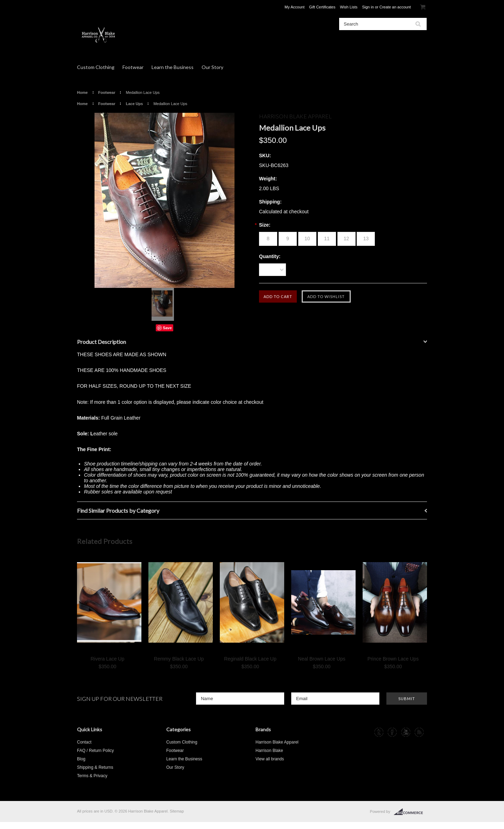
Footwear (133, 67)
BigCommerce (410, 812)
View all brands (270, 759)
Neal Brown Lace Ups (321, 659)
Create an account (395, 7)
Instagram (366, 732)
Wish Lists (349, 7)
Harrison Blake (269, 751)
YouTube (406, 732)
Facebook (392, 732)
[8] (268, 239)
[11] (327, 239)
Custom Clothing (96, 67)
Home (82, 92)
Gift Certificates (322, 7)
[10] (307, 239)
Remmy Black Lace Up (179, 659)
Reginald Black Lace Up (250, 659)
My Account (295, 7)
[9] (288, 239)
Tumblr (379, 732)
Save (167, 328)
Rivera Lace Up (108, 659)
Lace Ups (134, 104)
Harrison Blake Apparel (277, 742)
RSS (419, 732)
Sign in (368, 7)
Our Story (212, 67)
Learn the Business (173, 67)
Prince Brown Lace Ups (393, 659)
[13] (366, 239)
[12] (346, 239)
